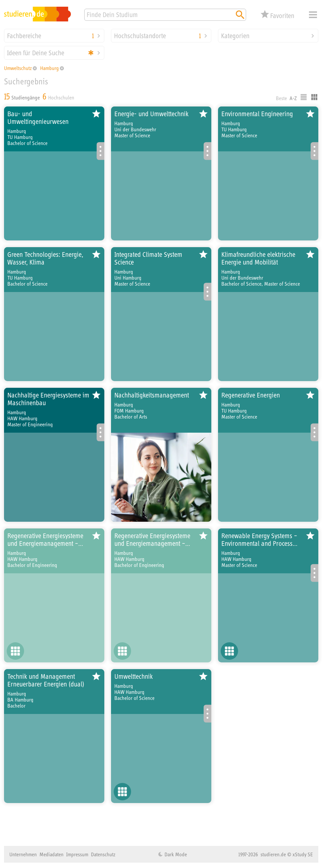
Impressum (77, 854)
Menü (313, 15)
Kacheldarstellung (314, 97)
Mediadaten (51, 854)
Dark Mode (175, 854)
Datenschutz (103, 854)
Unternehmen (23, 854)
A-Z (293, 98)
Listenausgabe (304, 97)
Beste (281, 98)
